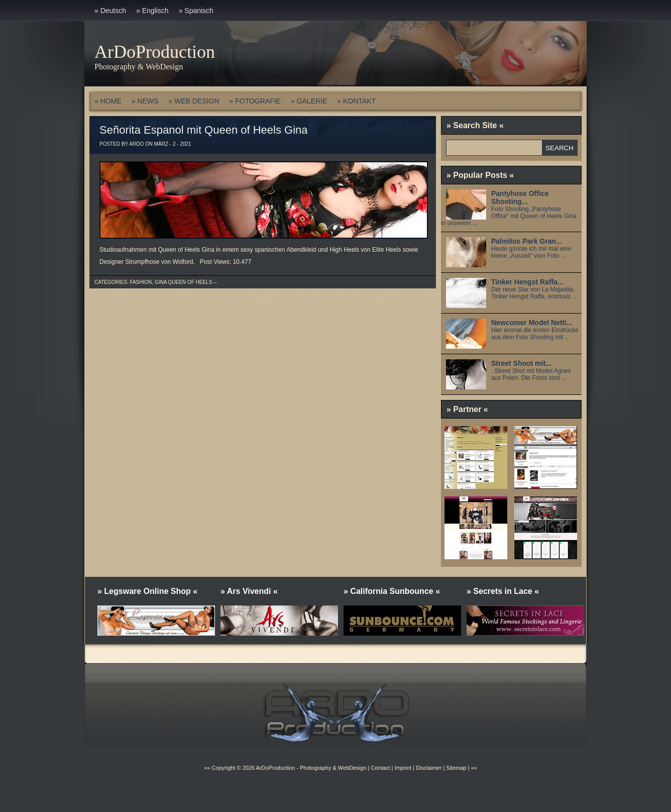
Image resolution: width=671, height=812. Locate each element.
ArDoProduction (155, 52)
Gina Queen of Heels (183, 282)
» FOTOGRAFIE (255, 101)
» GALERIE (309, 101)
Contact (380, 768)
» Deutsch (110, 11)
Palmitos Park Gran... (527, 241)
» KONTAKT (356, 101)
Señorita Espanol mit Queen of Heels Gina (204, 130)
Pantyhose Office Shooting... (520, 197)
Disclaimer (429, 768)
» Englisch (152, 11)
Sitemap (455, 768)
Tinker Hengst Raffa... (527, 282)
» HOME (108, 101)
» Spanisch (196, 11)
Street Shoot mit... (521, 363)
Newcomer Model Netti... (532, 323)
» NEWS (145, 101)
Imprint (403, 768)
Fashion (141, 282)
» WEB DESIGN (194, 101)
